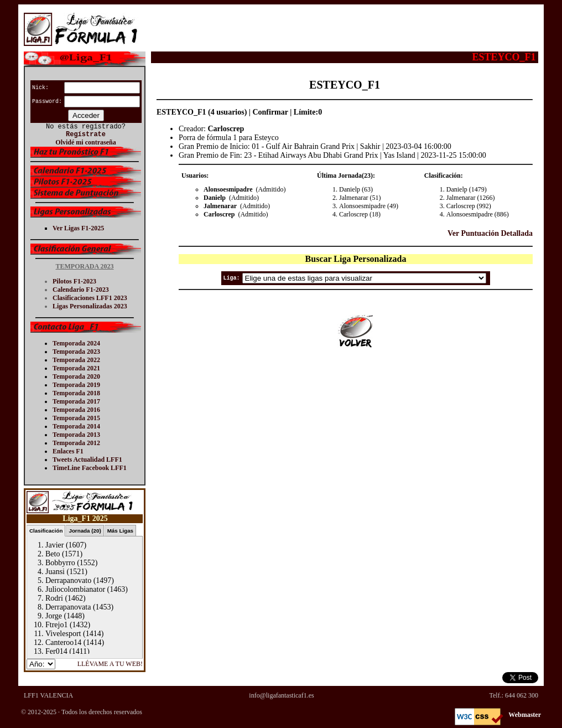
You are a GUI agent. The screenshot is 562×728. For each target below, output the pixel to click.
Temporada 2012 (76, 443)
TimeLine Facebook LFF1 (90, 468)
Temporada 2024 (76, 343)
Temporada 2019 (76, 385)
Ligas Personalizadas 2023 (90, 306)
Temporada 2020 (76, 376)
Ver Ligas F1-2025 (78, 228)
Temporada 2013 (76, 435)
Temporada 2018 (76, 393)
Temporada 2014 (76, 426)
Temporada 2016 (76, 410)
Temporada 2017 (76, 401)
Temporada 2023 (76, 352)
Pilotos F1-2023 (74, 281)
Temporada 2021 (76, 368)
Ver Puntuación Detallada (490, 233)
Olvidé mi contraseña (85, 142)
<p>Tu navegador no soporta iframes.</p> (85, 580)
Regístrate (86, 135)
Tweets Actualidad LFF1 (87, 459)
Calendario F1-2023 (81, 290)
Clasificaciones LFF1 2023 (90, 298)
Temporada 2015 (76, 418)
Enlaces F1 (68, 451)
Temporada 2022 (76, 360)
